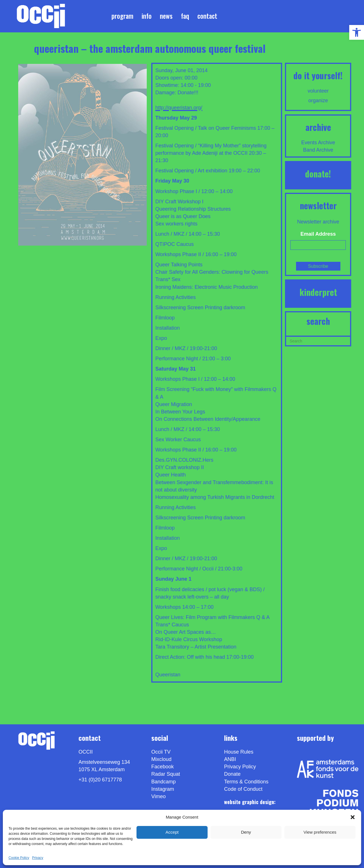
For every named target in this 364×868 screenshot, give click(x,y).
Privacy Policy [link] (240, 767)
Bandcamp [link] (164, 782)
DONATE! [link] (318, 174)
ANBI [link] (230, 759)
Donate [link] (232, 774)
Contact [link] (207, 16)
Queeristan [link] (168, 675)
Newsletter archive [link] (318, 222)
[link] (357, 32)
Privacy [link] (38, 858)
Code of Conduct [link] (243, 789)
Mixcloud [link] (161, 759)
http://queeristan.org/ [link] (179, 108)
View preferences (320, 832)
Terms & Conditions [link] (246, 782)
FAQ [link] (185, 16)
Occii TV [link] (161, 752)
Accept (172, 832)
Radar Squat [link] (166, 774)
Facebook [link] (163, 767)
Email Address (318, 234)
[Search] (318, 340)
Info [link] (147, 16)
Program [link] (122, 16)
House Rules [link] (239, 752)
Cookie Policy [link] (19, 858)
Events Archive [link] (318, 143)
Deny (246, 832)
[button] (353, 817)
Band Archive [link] (318, 150)
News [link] (166, 16)
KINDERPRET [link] (318, 292)
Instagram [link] (163, 789)
